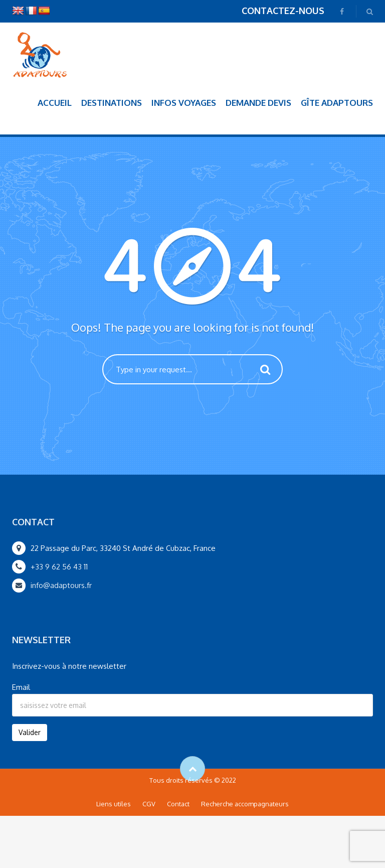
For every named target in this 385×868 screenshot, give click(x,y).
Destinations (112, 103)
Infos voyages (184, 103)
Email (21, 687)
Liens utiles (114, 804)
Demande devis (258, 103)
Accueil (55, 103)
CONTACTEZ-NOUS (283, 11)
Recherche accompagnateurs (245, 804)
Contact (178, 804)
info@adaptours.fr (61, 585)
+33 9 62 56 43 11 (59, 567)
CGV (149, 804)
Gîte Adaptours (337, 103)
